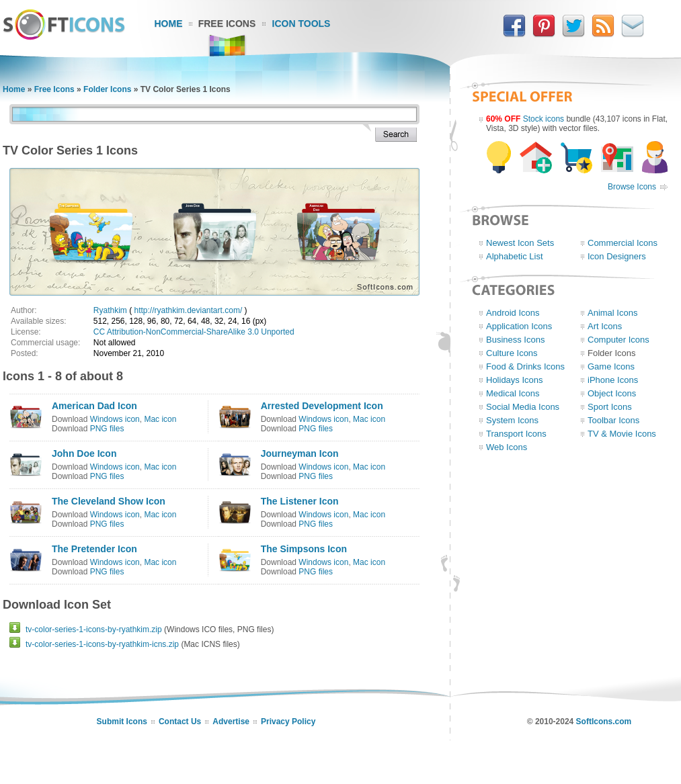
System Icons (512, 420)
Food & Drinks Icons (525, 366)
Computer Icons (618, 340)
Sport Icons (610, 407)
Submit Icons (122, 722)
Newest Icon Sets (520, 243)
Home (169, 24)
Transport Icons (516, 434)
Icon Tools (302, 24)
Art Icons (605, 326)
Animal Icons (612, 313)
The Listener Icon (300, 501)
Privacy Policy (288, 722)
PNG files (107, 429)
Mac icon (160, 419)
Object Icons (612, 393)
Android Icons (513, 313)
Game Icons (611, 366)
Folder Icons (107, 89)
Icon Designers (617, 256)
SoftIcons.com (604, 722)
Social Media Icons (523, 407)
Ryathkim (110, 310)
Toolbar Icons (613, 420)
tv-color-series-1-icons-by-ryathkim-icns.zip (102, 644)
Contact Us (180, 722)
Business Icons (515, 340)
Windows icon (115, 419)
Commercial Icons (623, 243)
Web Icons (507, 447)
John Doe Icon (84, 453)
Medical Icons (513, 393)
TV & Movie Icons (622, 434)
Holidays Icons (515, 380)
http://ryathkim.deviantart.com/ (188, 310)
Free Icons (227, 24)
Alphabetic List (515, 256)
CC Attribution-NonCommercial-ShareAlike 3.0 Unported (194, 332)
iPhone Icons (613, 380)
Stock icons (544, 119)
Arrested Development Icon (322, 406)
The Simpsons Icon (304, 549)
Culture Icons (512, 353)
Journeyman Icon (300, 453)
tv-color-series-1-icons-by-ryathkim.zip (94, 629)
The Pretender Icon (94, 549)
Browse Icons (632, 187)
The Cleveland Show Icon (109, 501)
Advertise (231, 722)
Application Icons (519, 326)
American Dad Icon (94, 406)
